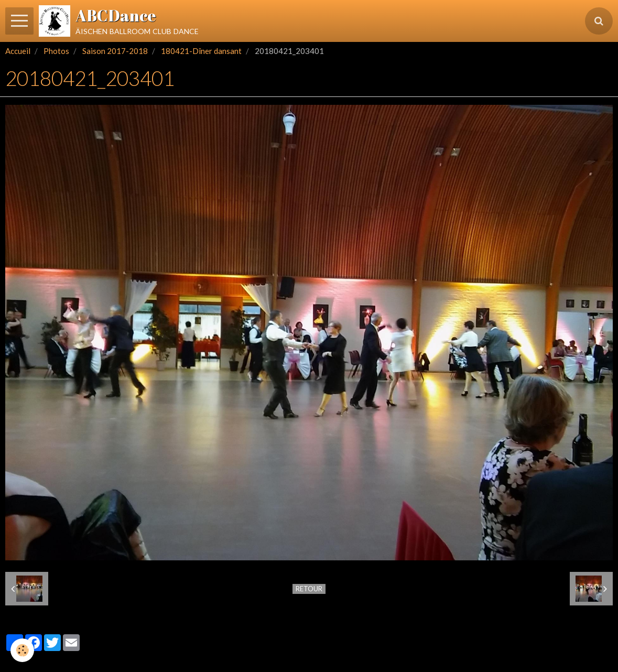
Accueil (18, 51)
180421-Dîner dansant (201, 51)
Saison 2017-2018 (115, 51)
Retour (309, 589)
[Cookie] (22, 650)
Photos (56, 51)
